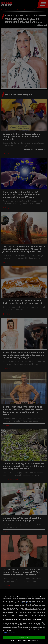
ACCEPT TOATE (24, 637)
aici (22, 611)
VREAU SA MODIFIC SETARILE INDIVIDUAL (24, 640)
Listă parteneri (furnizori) (9, 632)
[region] (24, 616)
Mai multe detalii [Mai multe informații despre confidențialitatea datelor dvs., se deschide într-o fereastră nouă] (27, 603)
